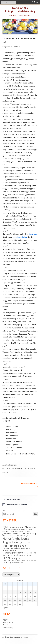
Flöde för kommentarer (10, 625)
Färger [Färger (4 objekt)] (15, 531)
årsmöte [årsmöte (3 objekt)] (22, 563)
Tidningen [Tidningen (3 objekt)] (14, 558)
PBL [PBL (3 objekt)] (29, 543)
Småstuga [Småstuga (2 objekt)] (28, 549)
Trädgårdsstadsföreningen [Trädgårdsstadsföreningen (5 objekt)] (14, 560)
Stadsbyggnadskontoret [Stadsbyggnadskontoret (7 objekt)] (14, 553)
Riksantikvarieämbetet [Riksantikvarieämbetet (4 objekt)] (11, 548)
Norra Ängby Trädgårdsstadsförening (20, 10)
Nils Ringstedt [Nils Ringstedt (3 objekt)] (26, 536)
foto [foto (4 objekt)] (10, 531)
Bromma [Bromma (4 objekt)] (13, 529)
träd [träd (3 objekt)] (19, 558)
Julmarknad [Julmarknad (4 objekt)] (7, 534)
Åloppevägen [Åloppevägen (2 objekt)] (15, 563)
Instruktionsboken (20, 237)
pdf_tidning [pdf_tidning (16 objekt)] (10, 546)
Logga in (5, 620)
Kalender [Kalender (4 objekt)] (15, 534)
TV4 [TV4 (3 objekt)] (27, 560)
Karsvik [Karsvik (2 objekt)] (21, 534)
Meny (36, 2)
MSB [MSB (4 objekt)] (19, 536)
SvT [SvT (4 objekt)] (25, 555)
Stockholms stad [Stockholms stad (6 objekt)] (10, 555)
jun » (6, 608)
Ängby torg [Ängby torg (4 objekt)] (7, 562)
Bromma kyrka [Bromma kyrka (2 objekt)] (21, 529)
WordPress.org (7, 628)
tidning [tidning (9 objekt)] (6, 558)
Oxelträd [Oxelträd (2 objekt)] (25, 543)
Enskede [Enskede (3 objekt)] (5, 531)
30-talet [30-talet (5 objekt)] (6, 527)
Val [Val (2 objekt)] (29, 561)
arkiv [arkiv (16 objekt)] (25, 527)
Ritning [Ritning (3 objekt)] (22, 549)
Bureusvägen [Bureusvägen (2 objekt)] (29, 529)
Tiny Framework (16, 637)
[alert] (17, 504)
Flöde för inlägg (8, 622)
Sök (4, 511)
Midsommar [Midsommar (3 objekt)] (6, 536)
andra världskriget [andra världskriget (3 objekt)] (16, 527)
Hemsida (30, 468)
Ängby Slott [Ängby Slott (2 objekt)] (34, 561)
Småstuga (33, 234)
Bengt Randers (7, 47)
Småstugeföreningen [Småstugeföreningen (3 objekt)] (9, 551)
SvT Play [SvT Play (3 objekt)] (30, 555)
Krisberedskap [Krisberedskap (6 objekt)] (30, 534)
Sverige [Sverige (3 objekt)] (21, 555)
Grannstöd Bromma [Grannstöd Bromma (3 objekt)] (24, 531)
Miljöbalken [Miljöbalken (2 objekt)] (14, 536)
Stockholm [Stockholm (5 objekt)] (31, 553)
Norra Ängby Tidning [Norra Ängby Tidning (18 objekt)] (16, 540)
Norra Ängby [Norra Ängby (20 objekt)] (12, 539)
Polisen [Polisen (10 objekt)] (22, 546)
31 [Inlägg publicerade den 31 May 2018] (20, 604)
